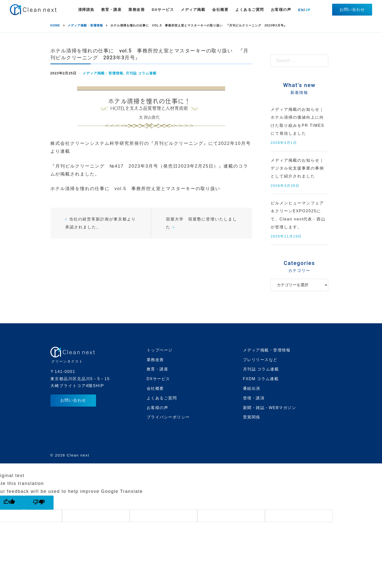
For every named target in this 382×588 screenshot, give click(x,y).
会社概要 (220, 10)
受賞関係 (252, 417)
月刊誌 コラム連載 (141, 73)
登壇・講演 (254, 398)
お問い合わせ (352, 10)
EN (301, 10)
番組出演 (252, 388)
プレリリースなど (260, 360)
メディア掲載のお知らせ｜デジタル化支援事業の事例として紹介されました (297, 168)
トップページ (160, 350)
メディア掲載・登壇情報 (103, 73)
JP (308, 10)
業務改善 (137, 10)
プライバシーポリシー (168, 417)
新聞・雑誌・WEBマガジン (270, 408)
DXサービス (163, 10)
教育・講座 (111, 10)
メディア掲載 (193, 10)
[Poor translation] (39, 503)
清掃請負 (86, 10)
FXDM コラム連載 (261, 379)
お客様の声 (281, 10)
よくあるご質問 (250, 10)
